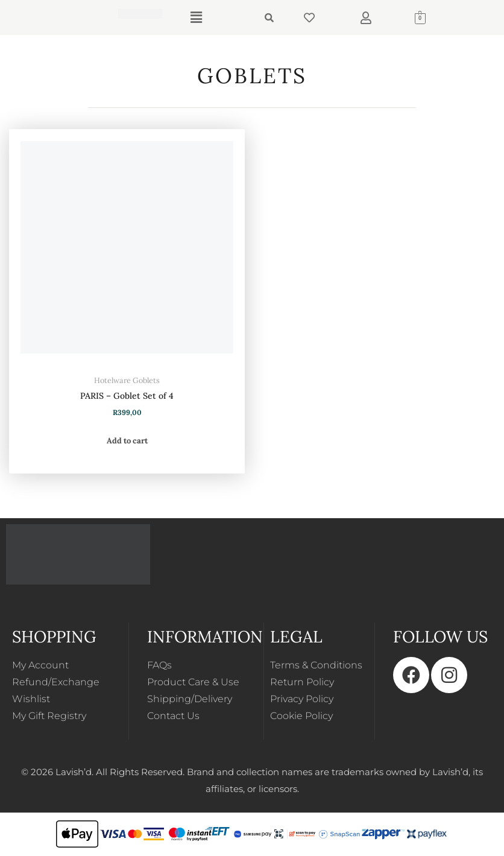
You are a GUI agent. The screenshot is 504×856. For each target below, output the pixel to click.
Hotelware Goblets (127, 380)
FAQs (159, 665)
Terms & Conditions (316, 665)
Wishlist (31, 699)
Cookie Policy (301, 716)
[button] (196, 17)
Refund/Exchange (56, 682)
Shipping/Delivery (190, 699)
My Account (40, 665)
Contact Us (173, 716)
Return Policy (302, 682)
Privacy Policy (302, 699)
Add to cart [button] (127, 441)
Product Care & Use (193, 682)
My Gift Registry (49, 716)
